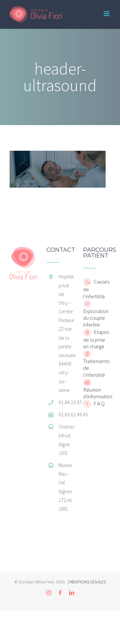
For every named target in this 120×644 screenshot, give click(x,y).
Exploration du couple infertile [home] (96, 318)
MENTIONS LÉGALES (88, 582)
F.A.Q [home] (99, 403)
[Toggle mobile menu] (107, 14)
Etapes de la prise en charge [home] (96, 339)
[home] (23, 250)
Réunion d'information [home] (98, 393)
